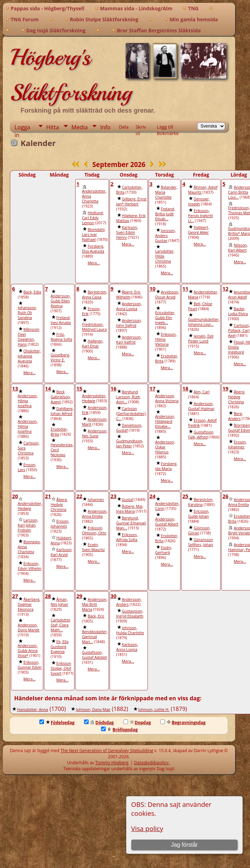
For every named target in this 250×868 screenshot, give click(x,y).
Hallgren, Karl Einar (93, 344)
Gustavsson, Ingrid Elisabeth (130, 614)
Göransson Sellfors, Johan (200, 542)
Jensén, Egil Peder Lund (201, 339)
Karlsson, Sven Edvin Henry (127, 232)
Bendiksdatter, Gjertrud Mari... (95, 637)
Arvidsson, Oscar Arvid (167, 295)
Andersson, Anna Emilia (95, 514)
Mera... (94, 263)
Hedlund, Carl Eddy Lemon (93, 218)
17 (153, 388)
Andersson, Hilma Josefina (28, 401)
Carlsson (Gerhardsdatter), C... (132, 414)
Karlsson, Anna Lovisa (127, 647)
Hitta (52, 127)
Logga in (22, 127)
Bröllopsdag (119, 730)
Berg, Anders (235, 416)
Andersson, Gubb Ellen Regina (61, 301)
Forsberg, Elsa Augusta (93, 249)
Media (79, 127)
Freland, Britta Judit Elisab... (165, 214)
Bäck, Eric (96, 616)
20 (15, 496)
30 (114, 596)
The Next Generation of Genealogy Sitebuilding (107, 751)
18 (185, 388)
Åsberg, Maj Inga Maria (129, 509)
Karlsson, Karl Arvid (62, 552)
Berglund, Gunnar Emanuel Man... (131, 523)
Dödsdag (99, 723)
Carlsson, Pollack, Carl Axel (239, 330)
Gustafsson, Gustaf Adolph (95, 655)
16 (114, 388)
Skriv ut (141, 128)
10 (153, 289)
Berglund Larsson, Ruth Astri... (128, 397)
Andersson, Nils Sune (95, 433)
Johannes (96, 500)
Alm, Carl (202, 392)
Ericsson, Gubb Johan (199, 514)
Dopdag (137, 723)
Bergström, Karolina (201, 502)
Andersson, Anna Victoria (167, 398)
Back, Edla (32, 292)
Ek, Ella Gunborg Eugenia (60, 647)
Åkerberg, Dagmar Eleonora (29, 604)
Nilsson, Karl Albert (238, 248)
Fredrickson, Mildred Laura (94, 327)
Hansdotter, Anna (33, 710)
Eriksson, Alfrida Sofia (127, 537)
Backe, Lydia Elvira (238, 311)
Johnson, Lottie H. (154, 710)
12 (225, 289)
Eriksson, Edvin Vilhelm (30, 566)
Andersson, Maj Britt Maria (95, 604)
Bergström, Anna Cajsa (95, 295)
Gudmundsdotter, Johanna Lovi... (204, 322)
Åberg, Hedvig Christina (237, 397)
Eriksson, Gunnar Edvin (30, 665)
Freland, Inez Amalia (61, 320)
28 (48, 596)
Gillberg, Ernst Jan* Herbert (132, 201)
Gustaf (128, 500)
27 (15, 596)
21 (48, 496)
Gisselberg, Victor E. (60, 357)
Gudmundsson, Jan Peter (130, 443)
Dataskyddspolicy (152, 763)
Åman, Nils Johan (60, 602)
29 (79, 596)
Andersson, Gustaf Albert (167, 522)
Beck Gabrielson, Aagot (61, 397)
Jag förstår (184, 845)
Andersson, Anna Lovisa (129, 306)
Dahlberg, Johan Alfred (62, 411)
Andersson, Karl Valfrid (129, 340)
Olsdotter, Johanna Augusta (29, 356)
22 (79, 496)
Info (105, 127)
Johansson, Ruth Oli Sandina (27, 313)
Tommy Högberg (112, 763)
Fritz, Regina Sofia (62, 337)
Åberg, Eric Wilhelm (129, 295)
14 (48, 388)
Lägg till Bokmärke (168, 128)
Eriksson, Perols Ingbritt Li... (200, 216)
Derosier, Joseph (199, 201)
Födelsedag (57, 723)
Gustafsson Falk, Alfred (201, 435)
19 (225, 388)
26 (225, 496)
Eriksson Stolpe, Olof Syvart (61, 668)
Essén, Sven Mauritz (93, 547)
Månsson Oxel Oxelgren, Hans (29, 337)
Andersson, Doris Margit (29, 627)
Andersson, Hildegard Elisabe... (165, 421)
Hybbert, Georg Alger (198, 230)
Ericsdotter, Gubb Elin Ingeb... (165, 318)
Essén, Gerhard (164, 550)
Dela (124, 127)
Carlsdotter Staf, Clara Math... (61, 625)
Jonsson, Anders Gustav (166, 236)
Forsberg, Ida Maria (166, 466)
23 (114, 496)
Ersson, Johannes (237, 444)
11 (185, 289)
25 (185, 496)
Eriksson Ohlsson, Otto (94, 530)
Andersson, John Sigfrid (129, 323)
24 (153, 496)
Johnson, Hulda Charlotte (130, 630)
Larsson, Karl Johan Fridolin (28, 525)
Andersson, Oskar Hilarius (165, 447)
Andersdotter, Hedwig (94, 398)
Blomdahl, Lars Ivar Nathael (94, 234)
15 (79, 388)
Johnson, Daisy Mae (93, 710)
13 (15, 388)
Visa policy (147, 828)
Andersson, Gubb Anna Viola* (28, 651)
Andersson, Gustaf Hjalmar (201, 406)
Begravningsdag (183, 723)
